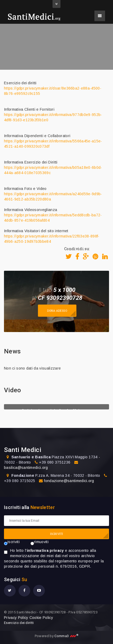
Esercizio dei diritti (19, 623)
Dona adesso (57, 311)
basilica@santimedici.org (26, 468)
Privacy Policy (16, 618)
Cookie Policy (41, 618)
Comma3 (66, 636)
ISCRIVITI (56, 534)
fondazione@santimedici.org (69, 481)
